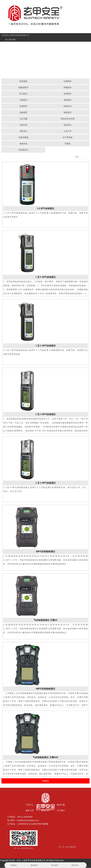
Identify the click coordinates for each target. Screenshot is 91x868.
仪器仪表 (23, 125)
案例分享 (45, 811)
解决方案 (61, 805)
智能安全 (23, 144)
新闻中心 (45, 805)
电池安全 (68, 125)
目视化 (68, 144)
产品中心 (30, 805)
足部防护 (68, 94)
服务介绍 (30, 811)
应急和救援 (23, 138)
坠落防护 (23, 106)
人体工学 (68, 131)
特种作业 (68, 106)
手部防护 (23, 100)
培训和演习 (23, 150)
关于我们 (61, 811)
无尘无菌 (23, 119)
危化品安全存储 (68, 119)
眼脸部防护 (23, 88)
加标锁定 (23, 113)
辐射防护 (68, 113)
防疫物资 (23, 81)
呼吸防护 (68, 88)
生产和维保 (68, 138)
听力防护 (23, 94)
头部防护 (68, 81)
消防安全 (23, 131)
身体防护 (68, 100)
